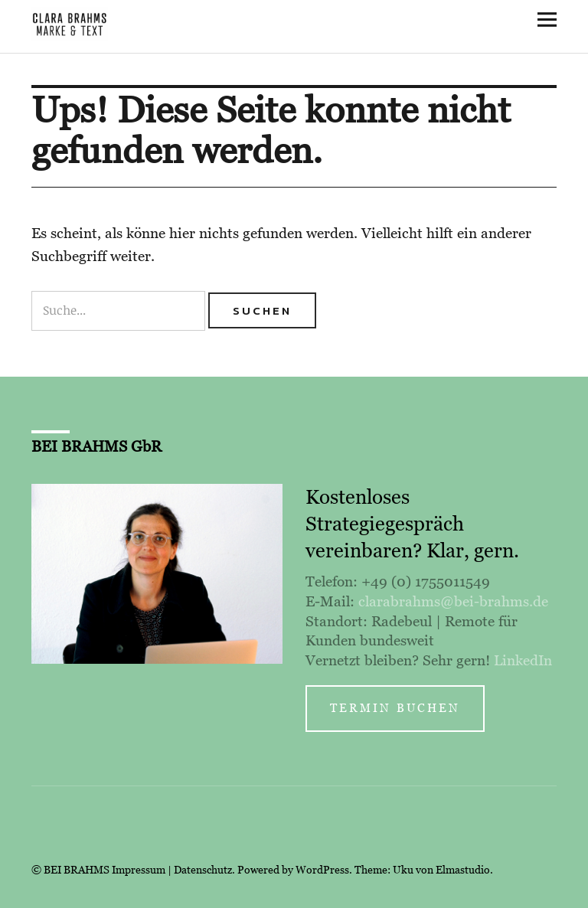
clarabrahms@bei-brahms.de (453, 601)
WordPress (322, 870)
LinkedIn (523, 660)
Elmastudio (463, 870)
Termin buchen (395, 708)
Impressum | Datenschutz (172, 870)
